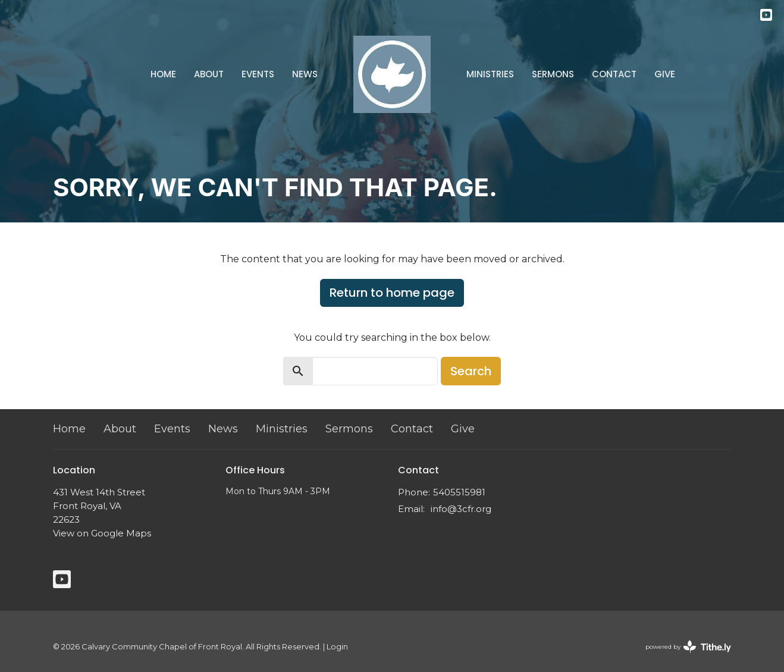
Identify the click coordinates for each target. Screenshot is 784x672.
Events (258, 74)
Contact (614, 74)
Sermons (553, 74)
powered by (688, 647)
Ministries (490, 74)
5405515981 (459, 492)
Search (471, 371)
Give (665, 74)
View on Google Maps (102, 533)
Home (163, 74)
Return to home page (392, 293)
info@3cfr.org (461, 509)
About (209, 74)
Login (337, 647)
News (305, 74)
